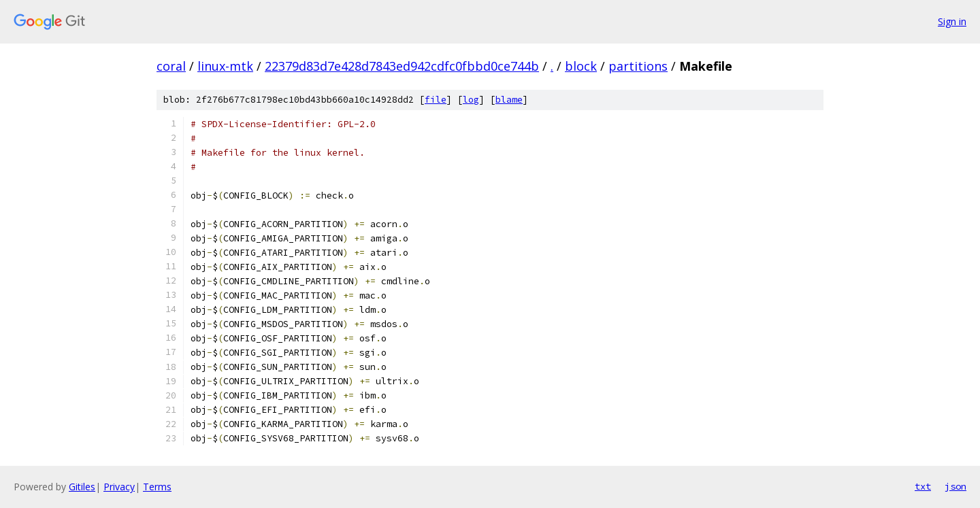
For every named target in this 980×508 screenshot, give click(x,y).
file (436, 100)
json (955, 486)
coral (171, 66)
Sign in (952, 21)
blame (509, 100)
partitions (638, 66)
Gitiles (82, 487)
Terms (157, 487)
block (581, 66)
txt (923, 486)
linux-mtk (225, 66)
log (471, 100)
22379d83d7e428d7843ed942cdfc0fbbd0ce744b (402, 66)
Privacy (119, 487)
